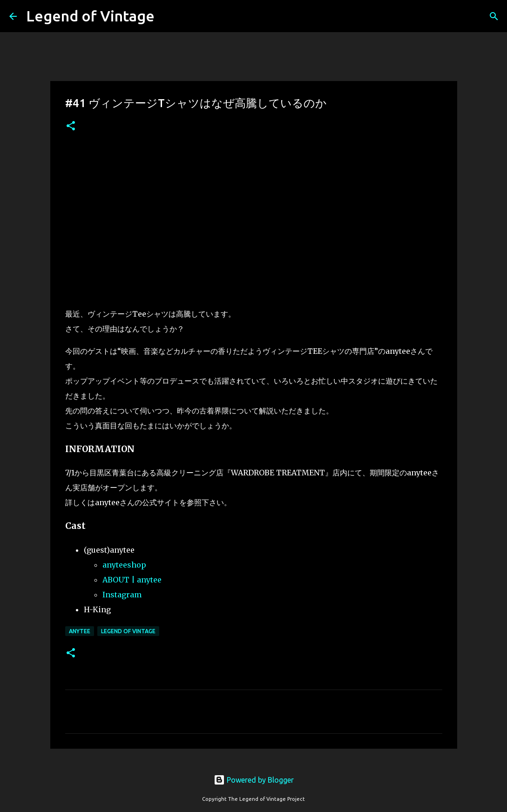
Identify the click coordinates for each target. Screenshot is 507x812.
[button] (71, 126)
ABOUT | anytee (132, 580)
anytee (80, 631)
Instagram (122, 595)
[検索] (494, 16)
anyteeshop (124, 565)
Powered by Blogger (254, 780)
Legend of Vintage (90, 16)
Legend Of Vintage (128, 631)
